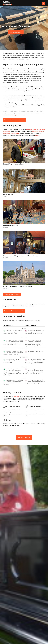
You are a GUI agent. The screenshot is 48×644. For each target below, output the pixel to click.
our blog (37, 136)
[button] (44, 3)
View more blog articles (12, 294)
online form (16, 397)
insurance (31, 306)
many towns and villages (10, 115)
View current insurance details (14, 311)
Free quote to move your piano (14, 120)
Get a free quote (11, 406)
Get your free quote (16, 32)
